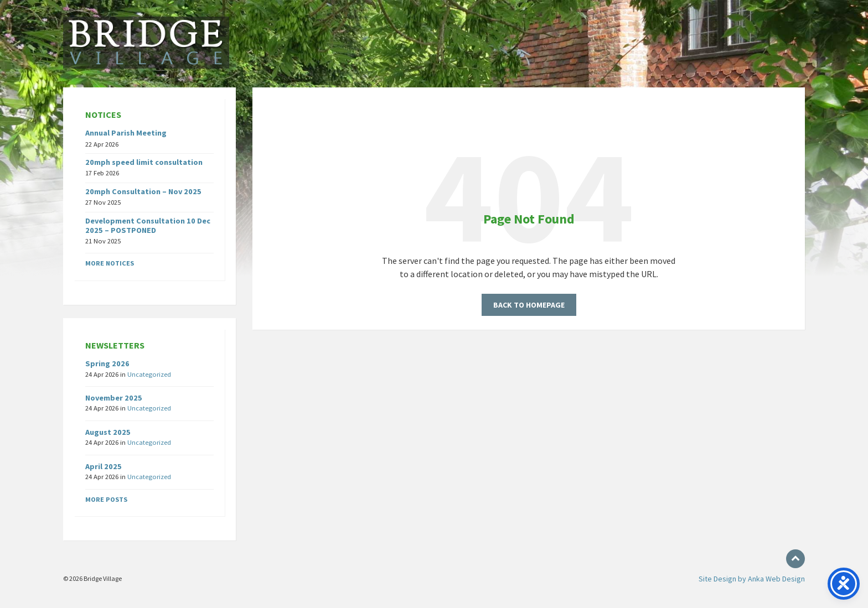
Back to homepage (529, 305)
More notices (110, 263)
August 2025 (108, 432)
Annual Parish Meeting (126, 133)
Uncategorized (149, 374)
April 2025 (104, 466)
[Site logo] (146, 65)
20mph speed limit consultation (144, 162)
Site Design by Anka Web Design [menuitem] (752, 579)
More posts (106, 499)
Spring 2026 (107, 363)
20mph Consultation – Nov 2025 (143, 191)
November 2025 (114, 398)
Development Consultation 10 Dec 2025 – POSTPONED (148, 225)
